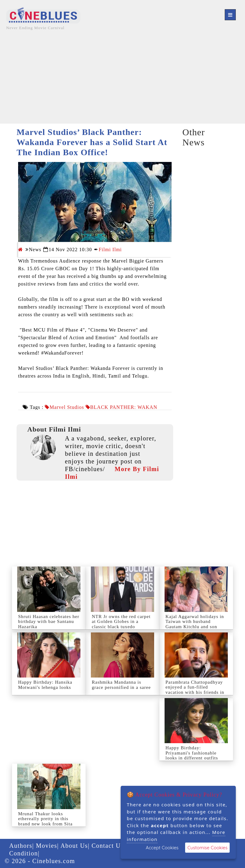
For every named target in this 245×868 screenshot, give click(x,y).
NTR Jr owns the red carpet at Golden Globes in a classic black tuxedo (121, 622)
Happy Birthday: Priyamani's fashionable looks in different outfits (192, 753)
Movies (47, 846)
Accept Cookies (162, 848)
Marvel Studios (67, 407)
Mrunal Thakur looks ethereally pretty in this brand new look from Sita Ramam (45, 821)
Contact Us (107, 846)
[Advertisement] (122, 81)
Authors (21, 846)
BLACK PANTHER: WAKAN (124, 407)
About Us (74, 846)
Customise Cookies (207, 848)
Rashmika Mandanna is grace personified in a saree (121, 685)
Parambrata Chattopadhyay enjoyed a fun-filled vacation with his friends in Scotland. (195, 690)
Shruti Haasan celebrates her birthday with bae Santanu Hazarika (49, 622)
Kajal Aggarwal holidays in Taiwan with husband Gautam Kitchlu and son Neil (195, 624)
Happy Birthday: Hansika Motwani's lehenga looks (45, 685)
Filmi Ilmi (110, 250)
